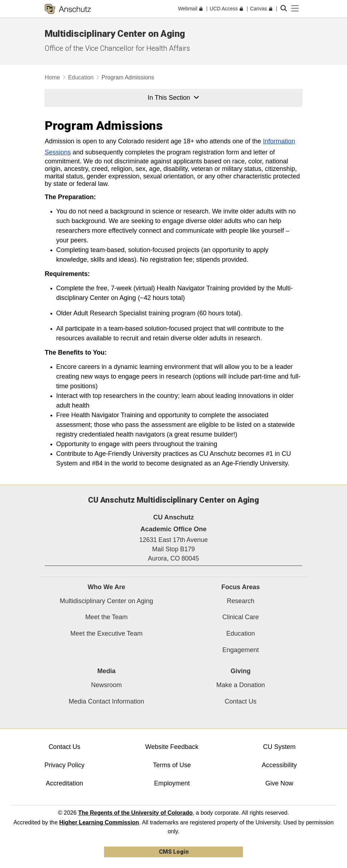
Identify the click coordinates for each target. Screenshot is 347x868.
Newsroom (106, 685)
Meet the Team (106, 617)
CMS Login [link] (174, 852)
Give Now (279, 783)
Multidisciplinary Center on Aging (106, 601)
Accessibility (279, 765)
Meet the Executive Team (107, 633)
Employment (172, 783)
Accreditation (64, 783)
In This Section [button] (173, 98)
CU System (279, 747)
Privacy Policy (64, 765)
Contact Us (241, 701)
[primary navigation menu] (295, 9)
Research (241, 601)
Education (81, 77)
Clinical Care (240, 617)
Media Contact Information (106, 701)
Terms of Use (172, 765)
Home (52, 77)
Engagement (240, 650)
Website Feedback (172, 747)
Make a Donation (240, 685)
